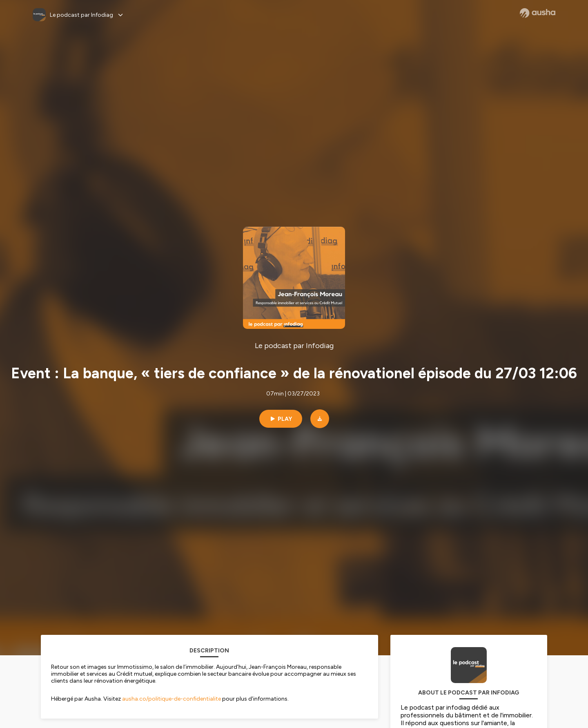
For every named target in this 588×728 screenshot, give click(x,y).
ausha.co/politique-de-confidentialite (171, 699)
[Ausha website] (538, 13)
